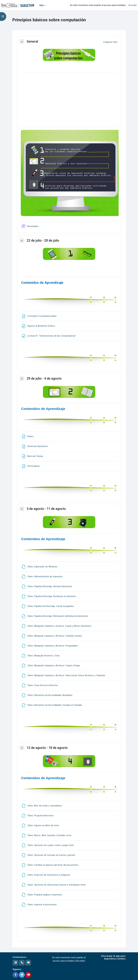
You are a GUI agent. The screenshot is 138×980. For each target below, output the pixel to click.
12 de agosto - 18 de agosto (47, 748)
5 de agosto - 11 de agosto (46, 509)
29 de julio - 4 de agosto (44, 378)
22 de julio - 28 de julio (43, 240)
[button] (22, 42)
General (32, 41)
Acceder (133, 5)
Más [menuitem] (42, 5)
